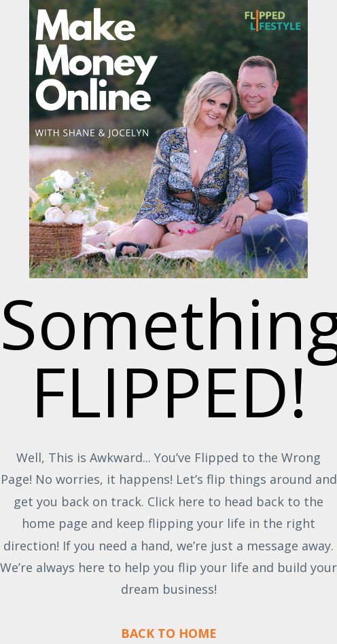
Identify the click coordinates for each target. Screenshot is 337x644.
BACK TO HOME (169, 633)
